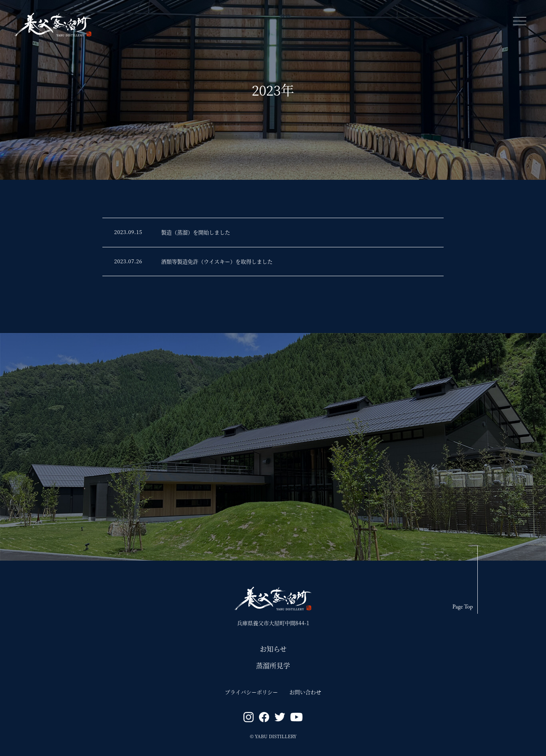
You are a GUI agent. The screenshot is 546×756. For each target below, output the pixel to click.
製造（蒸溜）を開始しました (196, 232)
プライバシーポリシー (251, 692)
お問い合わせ (305, 692)
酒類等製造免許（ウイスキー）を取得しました (217, 261)
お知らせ (273, 649)
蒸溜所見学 (273, 665)
